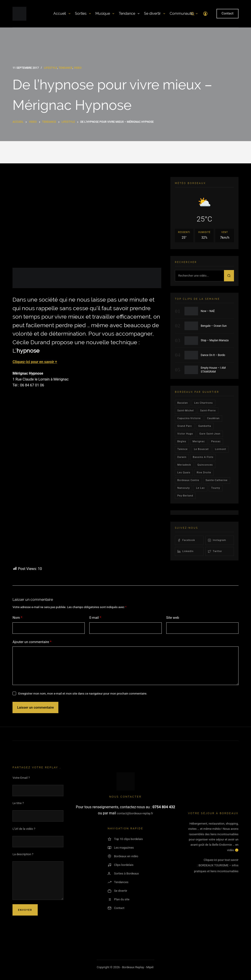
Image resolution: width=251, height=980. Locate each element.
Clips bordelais (121, 865)
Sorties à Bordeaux (123, 874)
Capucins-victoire (189, 418)
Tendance (129, 14)
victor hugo (185, 434)
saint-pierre (208, 411)
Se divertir (155, 14)
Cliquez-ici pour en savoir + (35, 362)
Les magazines (121, 848)
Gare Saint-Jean (210, 434)
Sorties (83, 14)
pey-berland (185, 496)
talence (183, 449)
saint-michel (186, 411)
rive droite (204, 473)
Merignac (199, 441)
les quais (184, 473)
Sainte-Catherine (217, 480)
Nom (17, 618)
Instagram (217, 540)
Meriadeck (184, 465)
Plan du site (119, 899)
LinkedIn (185, 551)
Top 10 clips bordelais (125, 839)
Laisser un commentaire (35, 707)
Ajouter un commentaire (32, 642)
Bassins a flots (203, 457)
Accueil (62, 14)
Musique (105, 14)
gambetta (205, 426)
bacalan (183, 403)
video (78, 68)
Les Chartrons (204, 403)
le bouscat (201, 449)
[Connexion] (205, 14)
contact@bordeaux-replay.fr (135, 813)
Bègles (182, 441)
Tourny (216, 488)
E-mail (95, 618)
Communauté (184, 14)
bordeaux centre (188, 480)
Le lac (200, 488)
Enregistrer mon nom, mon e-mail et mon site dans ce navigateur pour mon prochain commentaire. (83, 694)
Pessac (216, 441)
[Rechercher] (193, 14)
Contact (227, 13)
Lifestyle (51, 68)
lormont (221, 449)
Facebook (186, 540)
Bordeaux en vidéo (123, 856)
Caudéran (213, 418)
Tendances (118, 882)
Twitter (215, 551)
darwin (182, 457)
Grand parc (185, 426)
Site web (173, 618)
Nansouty (184, 488)
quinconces (205, 465)
